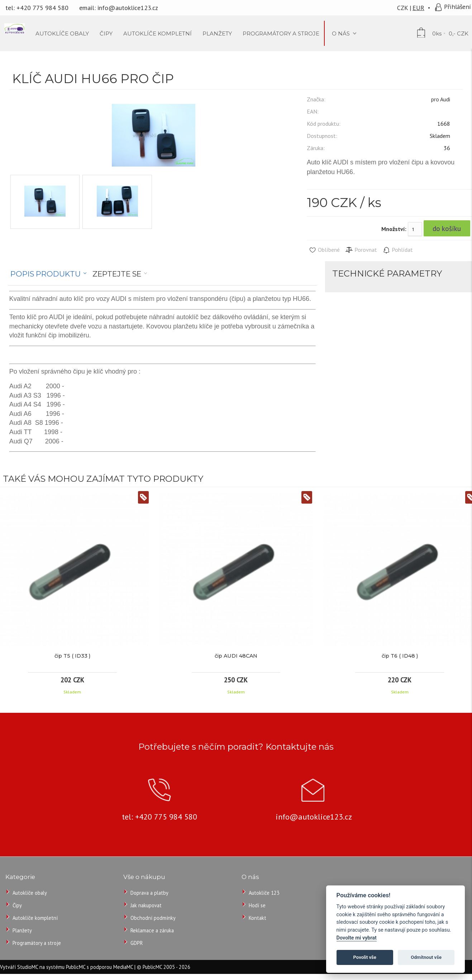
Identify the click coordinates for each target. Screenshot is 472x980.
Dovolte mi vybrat (357, 938)
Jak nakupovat (146, 905)
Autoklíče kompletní (35, 918)
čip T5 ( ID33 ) (72, 656)
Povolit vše (365, 957)
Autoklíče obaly (30, 893)
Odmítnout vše (426, 957)
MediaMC (123, 967)
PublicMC (76, 967)
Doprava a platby (149, 893)
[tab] (49, 274)
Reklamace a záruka (152, 930)
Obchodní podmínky (153, 918)
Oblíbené (324, 250)
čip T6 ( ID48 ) (400, 656)
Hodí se (257, 905)
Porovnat (361, 250)
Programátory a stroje (37, 943)
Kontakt (258, 918)
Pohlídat (398, 250)
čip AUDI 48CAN (236, 656)
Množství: (394, 229)
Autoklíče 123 (264, 893)
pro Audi (441, 99)
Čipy (17, 905)
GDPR (137, 943)
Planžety (22, 930)
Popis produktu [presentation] (46, 274)
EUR (418, 8)
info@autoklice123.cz (128, 8)
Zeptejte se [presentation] (117, 274)
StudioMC (28, 967)
